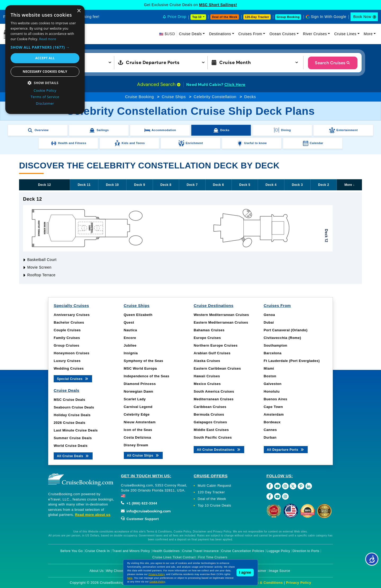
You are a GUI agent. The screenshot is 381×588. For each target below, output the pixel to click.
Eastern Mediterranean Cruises (221, 322)
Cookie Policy (157, 582)
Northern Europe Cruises (216, 345)
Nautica (130, 330)
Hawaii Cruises (207, 376)
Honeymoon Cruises (72, 353)
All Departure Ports (286, 449)
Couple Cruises (67, 330)
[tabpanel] (190, 238)
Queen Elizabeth (138, 315)
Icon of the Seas (138, 430)
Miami (269, 368)
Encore (130, 338)
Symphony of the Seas (144, 361)
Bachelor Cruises (69, 322)
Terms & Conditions (265, 583)
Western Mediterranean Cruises (221, 315)
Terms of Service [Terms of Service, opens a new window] (45, 97)
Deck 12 (45, 185)
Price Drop (177, 17)
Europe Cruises (207, 338)
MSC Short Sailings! (218, 5)
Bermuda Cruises (209, 414)
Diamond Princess (140, 384)
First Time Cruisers (213, 557)
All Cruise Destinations (219, 449)
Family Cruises (67, 338)
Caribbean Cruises (210, 407)
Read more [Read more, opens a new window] (48, 39)
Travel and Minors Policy (131, 551)
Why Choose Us (118, 571)
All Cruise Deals (73, 456)
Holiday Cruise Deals (72, 415)
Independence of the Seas (147, 376)
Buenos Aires (276, 399)
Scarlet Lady (135, 399)
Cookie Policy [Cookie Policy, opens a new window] (45, 90)
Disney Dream (136, 445)
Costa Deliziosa (138, 437)
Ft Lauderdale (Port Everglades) (292, 361)
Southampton (276, 345)
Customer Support (140, 519)
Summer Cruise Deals (73, 438)
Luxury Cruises (67, 361)
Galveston (273, 384)
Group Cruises (67, 345)
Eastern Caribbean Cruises (217, 368)
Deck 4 (271, 185)
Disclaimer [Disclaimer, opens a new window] (45, 103)
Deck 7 (192, 185)
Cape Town (273, 407)
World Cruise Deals (71, 446)
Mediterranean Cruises (214, 399)
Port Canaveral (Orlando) (286, 330)
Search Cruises (333, 63)
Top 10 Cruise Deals (214, 505)
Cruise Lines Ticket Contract (174, 557)
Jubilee (130, 345)
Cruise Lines (345, 34)
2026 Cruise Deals (70, 423)
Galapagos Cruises (210, 422)
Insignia (131, 353)
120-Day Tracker (257, 17)
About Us (96, 571)
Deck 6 (219, 185)
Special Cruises (73, 378)
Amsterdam (274, 414)
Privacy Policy (299, 583)
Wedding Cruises (69, 368)
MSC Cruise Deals (69, 400)
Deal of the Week (225, 17)
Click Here (235, 85)
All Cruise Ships (143, 455)
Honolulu (272, 391)
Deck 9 (140, 185)
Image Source (280, 571)
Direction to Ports (306, 551)
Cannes (270, 430)
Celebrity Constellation (215, 97)
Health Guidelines (166, 551)
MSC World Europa (140, 368)
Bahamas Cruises (209, 330)
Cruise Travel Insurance (200, 551)
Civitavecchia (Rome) (283, 338)
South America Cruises (214, 391)
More (368, 34)
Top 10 (197, 17)
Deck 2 (324, 185)
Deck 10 (112, 185)
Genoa (269, 315)
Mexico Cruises (207, 384)
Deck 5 (245, 185)
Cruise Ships (174, 97)
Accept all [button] (45, 58)
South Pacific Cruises (213, 437)
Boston (270, 376)
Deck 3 (297, 185)
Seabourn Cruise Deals (74, 407)
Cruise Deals (190, 34)
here (130, 578)
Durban (270, 437)
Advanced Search (159, 84)
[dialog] (45, 60)
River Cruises (315, 34)
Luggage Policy (278, 551)
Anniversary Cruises (72, 315)
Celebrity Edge (137, 414)
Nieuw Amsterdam (140, 422)
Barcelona (273, 353)
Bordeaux (272, 422)
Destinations (220, 34)
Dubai (269, 322)
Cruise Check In (97, 551)
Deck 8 (166, 185)
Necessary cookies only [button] (45, 72)
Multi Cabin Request (214, 486)
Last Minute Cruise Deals (76, 430)
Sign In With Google (329, 17)
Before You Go (72, 551)
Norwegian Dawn (139, 391)
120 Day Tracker (211, 492)
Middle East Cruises (211, 430)
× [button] (79, 11)
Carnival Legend (138, 407)
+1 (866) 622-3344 (139, 503)
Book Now (362, 17)
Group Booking (288, 17)
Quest (129, 322)
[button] (45, 47)
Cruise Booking (140, 97)
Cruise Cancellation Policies (243, 551)
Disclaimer (258, 571)
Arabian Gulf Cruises (212, 353)
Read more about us (93, 515)
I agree (245, 572)
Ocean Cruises (282, 34)
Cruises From (250, 34)
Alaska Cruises (207, 361)
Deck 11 (84, 185)
